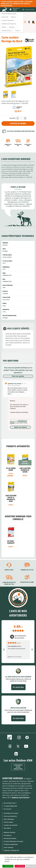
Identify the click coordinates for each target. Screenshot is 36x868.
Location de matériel (10, 825)
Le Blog (10, 737)
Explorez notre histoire (20, 797)
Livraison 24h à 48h (18, 145)
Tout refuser (20, 866)
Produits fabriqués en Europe (13, 841)
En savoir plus (18, 687)
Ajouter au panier (18, 123)
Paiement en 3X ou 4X (8, 145)
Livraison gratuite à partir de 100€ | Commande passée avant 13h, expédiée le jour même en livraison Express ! (17, 3)
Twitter (18, 746)
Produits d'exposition (11, 844)
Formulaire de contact (11, 813)
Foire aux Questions (10, 816)
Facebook (27, 737)
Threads (10, 746)
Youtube (26, 746)
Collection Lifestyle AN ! (11, 850)
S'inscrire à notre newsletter (18, 767)
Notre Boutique (9, 819)
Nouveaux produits (10, 838)
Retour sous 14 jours (28, 145)
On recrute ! (8, 809)
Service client (9, 570)
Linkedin (16, 754)
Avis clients (7, 828)
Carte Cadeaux (8, 847)
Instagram (19, 737)
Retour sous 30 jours (27, 582)
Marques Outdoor (10, 832)
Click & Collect (8, 822)
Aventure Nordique (13, 778)
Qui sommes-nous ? (10, 803)
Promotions (8, 835)
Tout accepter (8, 866)
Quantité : (13, 118)
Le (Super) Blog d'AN (10, 806)
